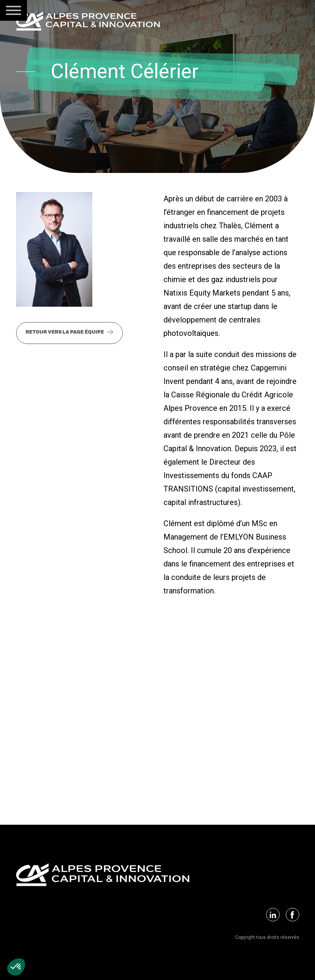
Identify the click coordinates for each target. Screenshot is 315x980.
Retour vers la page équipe (65, 332)
